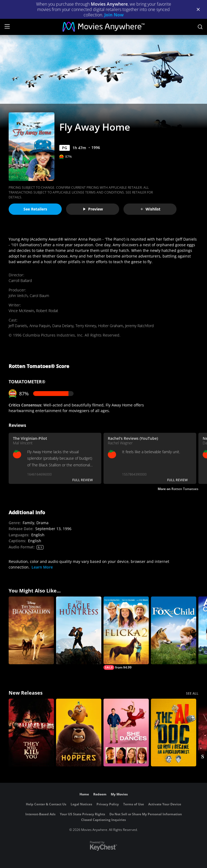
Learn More (42, 567)
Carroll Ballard (20, 281)
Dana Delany (63, 326)
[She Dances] (126, 733)
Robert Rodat (47, 311)
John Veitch (18, 296)
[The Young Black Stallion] (31, 630)
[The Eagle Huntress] (79, 630)
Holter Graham (111, 326)
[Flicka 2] (126, 633)
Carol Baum (39, 296)
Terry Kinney (86, 326)
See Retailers (35, 209)
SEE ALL (192, 693)
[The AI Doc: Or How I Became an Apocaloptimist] (174, 733)
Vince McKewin (21, 311)
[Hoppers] (79, 733)
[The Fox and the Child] (174, 630)
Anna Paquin (40, 326)
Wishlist (150, 209)
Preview (93, 209)
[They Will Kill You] (31, 733)
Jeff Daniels (18, 326)
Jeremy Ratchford (139, 326)
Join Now (114, 15)
